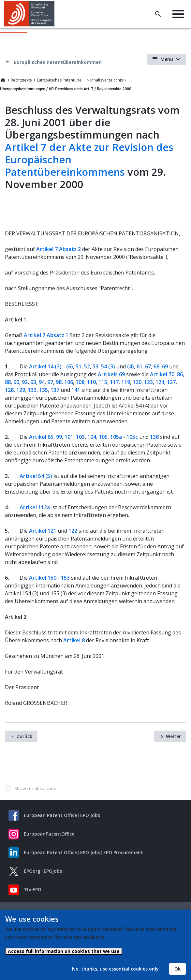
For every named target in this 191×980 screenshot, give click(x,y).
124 (160, 382)
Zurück (24, 736)
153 (65, 578)
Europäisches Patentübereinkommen (58, 62)
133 (32, 390)
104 (92, 437)
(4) (131, 366)
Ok (177, 969)
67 (148, 366)
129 (21, 390)
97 (50, 382)
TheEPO (33, 890)
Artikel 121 (43, 531)
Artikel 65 (41, 437)
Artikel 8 (74, 640)
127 (171, 382)
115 (103, 382)
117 (114, 382)
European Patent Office (50, 815)
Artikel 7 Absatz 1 (46, 335)
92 (25, 382)
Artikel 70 (162, 374)
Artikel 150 (43, 578)
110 (91, 382)
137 (55, 390)
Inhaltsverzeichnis (107, 80)
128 (9, 390)
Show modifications (35, 788)
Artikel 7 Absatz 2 (59, 249)
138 (154, 437)
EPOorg (32, 871)
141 (76, 390)
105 (103, 437)
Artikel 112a (35, 507)
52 (87, 366)
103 (80, 437)
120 (137, 382)
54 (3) (108, 366)
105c (132, 437)
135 (44, 390)
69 (165, 366)
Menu (167, 59)
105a (116, 437)
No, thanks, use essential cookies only (115, 969)
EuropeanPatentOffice (49, 834)
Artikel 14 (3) (45, 366)
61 (140, 366)
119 (126, 382)
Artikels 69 (111, 374)
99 (59, 437)
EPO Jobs (90, 815)
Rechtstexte (21, 80)
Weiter (173, 736)
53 (95, 366)
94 (42, 382)
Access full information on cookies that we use (64, 951)
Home (3, 80)
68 (156, 366)
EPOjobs (53, 871)
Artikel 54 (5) (36, 476)
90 (16, 382)
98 (59, 382)
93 (33, 382)
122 (73, 531)
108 (80, 382)
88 (8, 382)
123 (148, 382)
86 (180, 374)
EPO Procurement (123, 852)
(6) (70, 366)
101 (69, 437)
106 (69, 382)
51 (79, 366)
